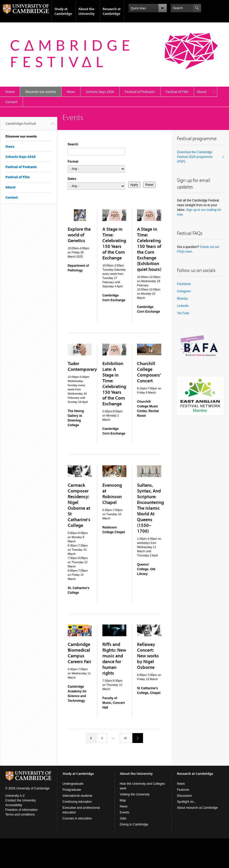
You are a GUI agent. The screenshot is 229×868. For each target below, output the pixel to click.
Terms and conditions (20, 815)
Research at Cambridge (112, 11)
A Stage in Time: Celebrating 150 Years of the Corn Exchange (114, 243)
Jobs (123, 818)
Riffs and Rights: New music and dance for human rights (114, 659)
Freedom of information (21, 810)
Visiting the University (135, 794)
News (71, 92)
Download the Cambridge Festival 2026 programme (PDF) (195, 157)
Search (73, 144)
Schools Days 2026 (100, 92)
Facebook (184, 284)
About (202, 92)
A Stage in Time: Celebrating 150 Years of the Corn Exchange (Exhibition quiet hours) (149, 249)
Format (73, 162)
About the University (86, 11)
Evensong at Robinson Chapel (112, 494)
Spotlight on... (186, 802)
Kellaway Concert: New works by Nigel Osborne (148, 656)
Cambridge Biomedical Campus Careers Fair (79, 653)
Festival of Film (177, 92)
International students (78, 796)
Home (10, 92)
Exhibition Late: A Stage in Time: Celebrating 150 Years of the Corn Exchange (114, 384)
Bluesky (182, 299)
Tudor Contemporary (82, 366)
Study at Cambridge (63, 11)
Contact (11, 102)
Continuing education (77, 802)
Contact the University (20, 800)
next (136, 738)
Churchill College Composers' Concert (149, 372)
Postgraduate (72, 790)
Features (183, 790)
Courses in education (77, 818)
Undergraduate (73, 784)
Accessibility (14, 805)
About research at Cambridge (197, 808)
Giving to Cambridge (134, 824)
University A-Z (15, 796)
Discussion (184, 796)
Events (125, 812)
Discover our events (41, 92)
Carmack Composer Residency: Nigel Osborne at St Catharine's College (79, 505)
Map (123, 800)
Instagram (184, 291)
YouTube (183, 313)
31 (126, 738)
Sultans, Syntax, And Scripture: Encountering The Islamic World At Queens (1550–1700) (150, 508)
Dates (72, 179)
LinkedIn (183, 306)
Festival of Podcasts (140, 92)
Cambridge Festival (21, 126)
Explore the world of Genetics (79, 235)
